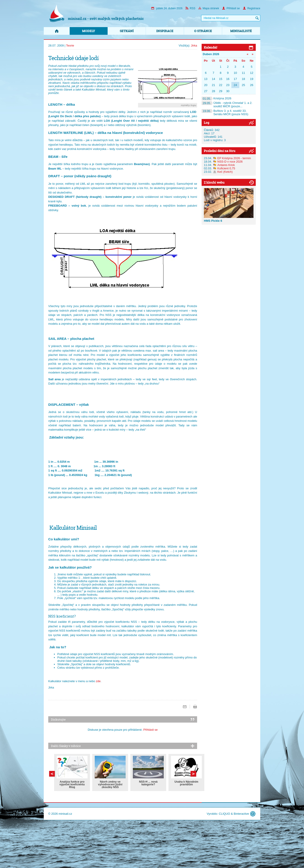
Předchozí (193, 774)
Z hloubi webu (214, 182)
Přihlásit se (231, 8)
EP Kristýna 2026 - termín (234, 158)
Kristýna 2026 (216, 98)
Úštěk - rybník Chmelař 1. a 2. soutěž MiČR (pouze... (227, 105)
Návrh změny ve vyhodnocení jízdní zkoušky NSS (110, 784)
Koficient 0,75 (226, 168)
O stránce (203, 31)
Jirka (194, 45)
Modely (89, 31)
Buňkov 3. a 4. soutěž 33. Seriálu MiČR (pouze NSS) (225, 112)
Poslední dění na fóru (220, 151)
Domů (57, 31)
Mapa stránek (209, 8)
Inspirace (165, 31)
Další (52, 774)
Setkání (127, 31)
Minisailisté (241, 31)
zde (98, 681)
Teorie (70, 45)
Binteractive (241, 814)
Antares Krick (226, 165)
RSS (191, 8)
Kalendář (211, 47)
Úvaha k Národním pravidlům (186, 783)
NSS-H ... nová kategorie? (148, 783)
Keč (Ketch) (225, 172)
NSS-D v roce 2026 (230, 162)
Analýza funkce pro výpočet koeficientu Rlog (72, 784)
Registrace (252, 8)
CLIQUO (224, 814)
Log (207, 122)
